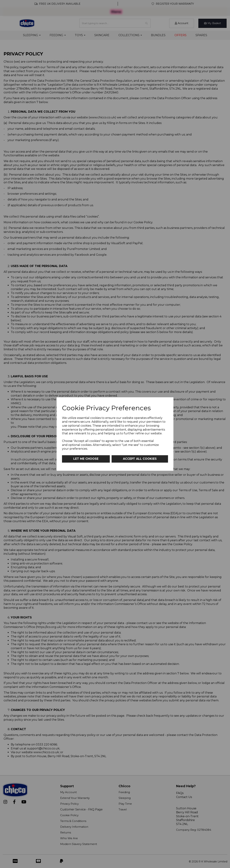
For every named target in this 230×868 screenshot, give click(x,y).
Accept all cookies (140, 459)
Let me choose (86, 459)
